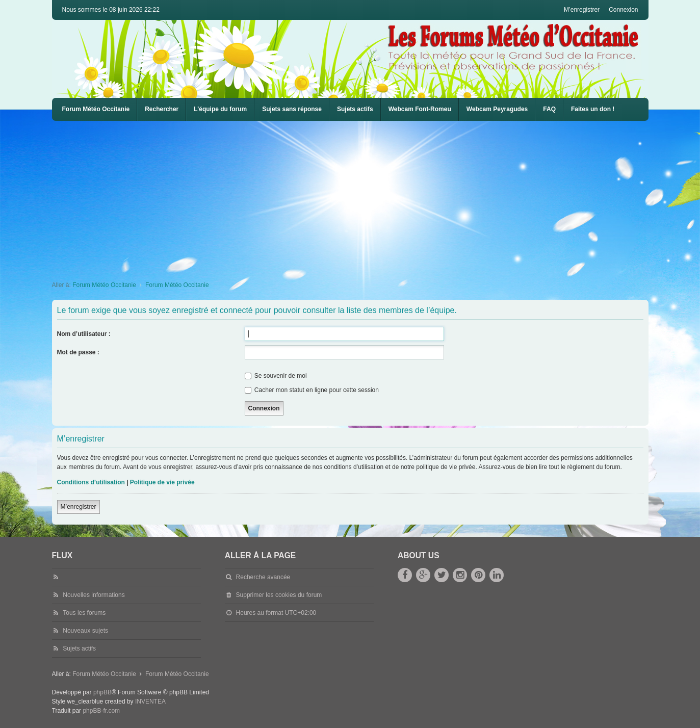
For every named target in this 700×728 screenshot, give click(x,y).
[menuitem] (420, 109)
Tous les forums (84, 613)
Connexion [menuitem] (623, 10)
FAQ (549, 109)
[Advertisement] (358, 197)
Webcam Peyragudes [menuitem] (497, 109)
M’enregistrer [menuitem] (582, 10)
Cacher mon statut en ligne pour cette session (312, 390)
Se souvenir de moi (276, 376)
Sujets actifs (355, 109)
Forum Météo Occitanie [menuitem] (96, 109)
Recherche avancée (263, 577)
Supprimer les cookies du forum (279, 595)
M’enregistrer (79, 507)
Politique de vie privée (162, 482)
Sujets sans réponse (292, 109)
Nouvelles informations (94, 595)
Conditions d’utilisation (91, 482)
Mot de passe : (78, 352)
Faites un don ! (593, 109)
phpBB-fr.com (101, 711)
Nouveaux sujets (85, 631)
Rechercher (162, 109)
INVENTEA (150, 701)
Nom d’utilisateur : (84, 334)
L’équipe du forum (220, 109)
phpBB (102, 692)
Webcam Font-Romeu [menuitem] (420, 109)
